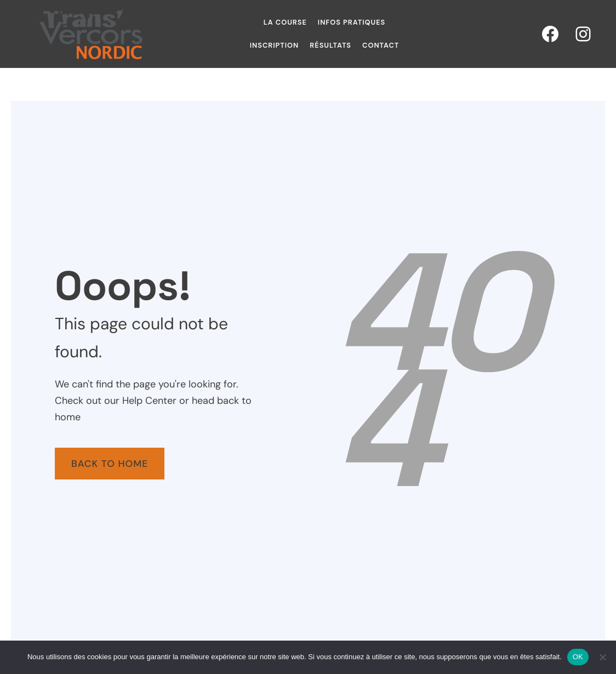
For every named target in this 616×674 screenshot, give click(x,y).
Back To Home (110, 464)
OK (578, 657)
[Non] (602, 657)
